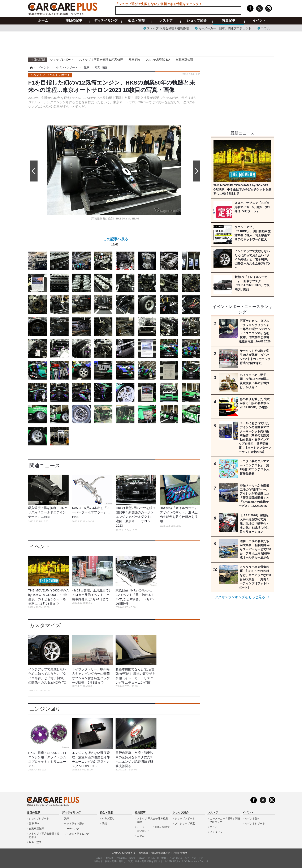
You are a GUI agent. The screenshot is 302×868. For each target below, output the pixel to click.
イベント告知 (253, 818)
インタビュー (217, 832)
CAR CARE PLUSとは (123, 853)
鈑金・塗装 (137, 21)
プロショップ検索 (185, 824)
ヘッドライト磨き (74, 824)
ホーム (43, 21)
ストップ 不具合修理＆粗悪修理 (168, 28)
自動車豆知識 (184, 60)
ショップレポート (62, 60)
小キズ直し (108, 818)
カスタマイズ (45, 625)
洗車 (67, 818)
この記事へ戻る (116, 243)
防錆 (104, 824)
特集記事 (229, 21)
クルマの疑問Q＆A (158, 60)
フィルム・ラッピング (77, 834)
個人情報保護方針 (161, 853)
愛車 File (134, 60)
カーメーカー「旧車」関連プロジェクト (225, 28)
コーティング (72, 829)
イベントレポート (255, 824)
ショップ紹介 (197, 21)
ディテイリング (106, 21)
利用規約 (143, 853)
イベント (259, 21)
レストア (166, 21)
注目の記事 (74, 21)
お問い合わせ (180, 853)
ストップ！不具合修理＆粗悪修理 (101, 60)
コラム (265, 28)
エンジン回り (45, 709)
